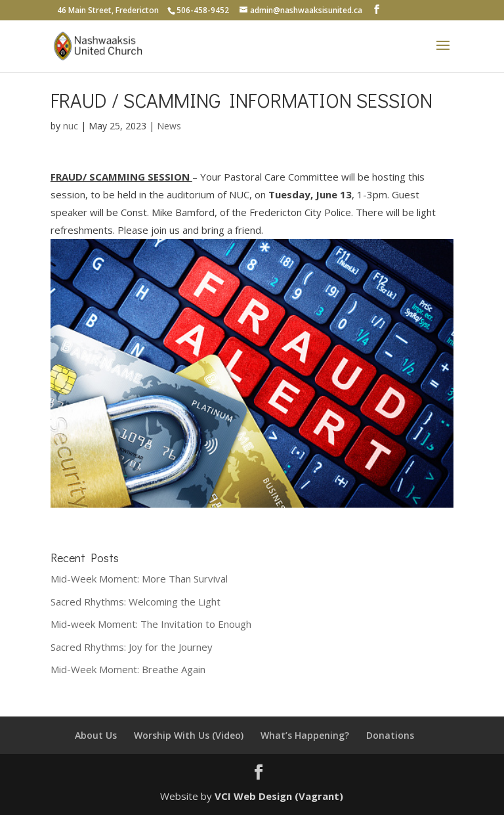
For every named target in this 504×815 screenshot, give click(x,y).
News (169, 126)
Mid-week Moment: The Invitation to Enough (151, 624)
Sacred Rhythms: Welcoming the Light (136, 602)
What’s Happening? (305, 735)
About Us (96, 735)
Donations (390, 735)
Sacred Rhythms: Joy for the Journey (132, 647)
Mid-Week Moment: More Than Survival (139, 579)
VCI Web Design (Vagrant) (279, 796)
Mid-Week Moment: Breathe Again (128, 669)
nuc (71, 126)
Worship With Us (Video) (189, 735)
